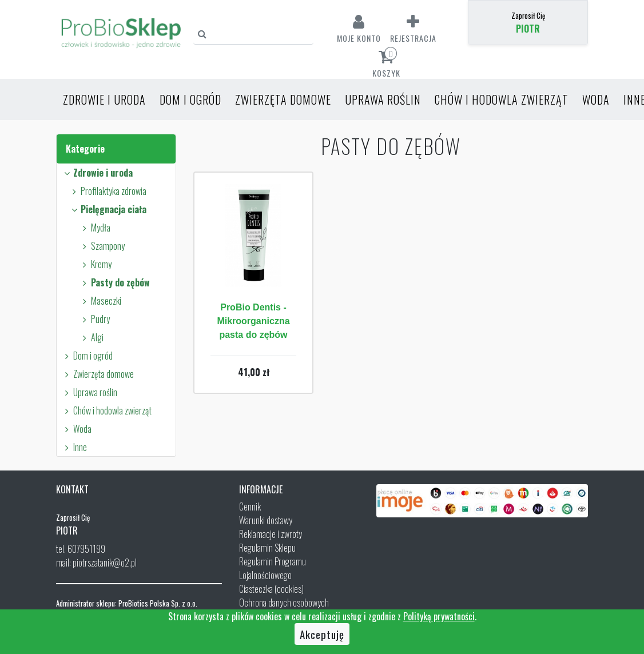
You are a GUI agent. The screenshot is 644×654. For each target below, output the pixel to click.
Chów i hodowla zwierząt (502, 99)
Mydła (95, 228)
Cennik (250, 507)
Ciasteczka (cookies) (271, 589)
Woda (596, 99)
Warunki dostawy (266, 520)
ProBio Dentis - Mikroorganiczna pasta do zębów (253, 321)
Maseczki (100, 301)
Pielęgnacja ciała (108, 209)
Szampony (102, 246)
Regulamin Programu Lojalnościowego (273, 568)
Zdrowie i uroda (104, 99)
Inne (74, 447)
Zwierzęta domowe (283, 99)
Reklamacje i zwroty (271, 534)
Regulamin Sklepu (267, 548)
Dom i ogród (190, 99)
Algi (91, 337)
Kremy (95, 264)
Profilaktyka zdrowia (108, 191)
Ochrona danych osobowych (284, 603)
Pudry (94, 319)
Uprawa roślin (383, 99)
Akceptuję (322, 634)
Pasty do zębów (114, 282)
